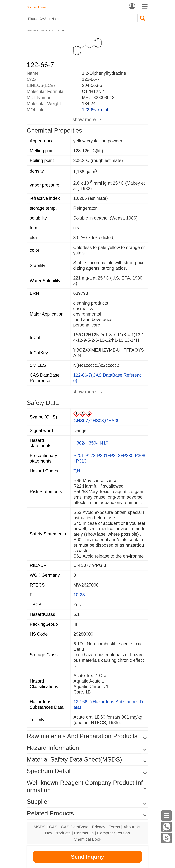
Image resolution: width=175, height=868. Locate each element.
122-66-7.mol (95, 110)
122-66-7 (61, 30)
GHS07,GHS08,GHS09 (96, 421)
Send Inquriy (87, 857)
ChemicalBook (31, 30)
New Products (58, 833)
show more (84, 119)
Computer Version (114, 833)
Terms (114, 827)
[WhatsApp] (166, 827)
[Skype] (166, 838)
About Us (132, 827)
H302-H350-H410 (91, 443)
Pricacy (99, 827)
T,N (77, 471)
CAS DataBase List (47, 30)
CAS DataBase (75, 827)
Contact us (84, 833)
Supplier (38, 802)
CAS (53, 827)
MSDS (40, 827)
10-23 (79, 595)
